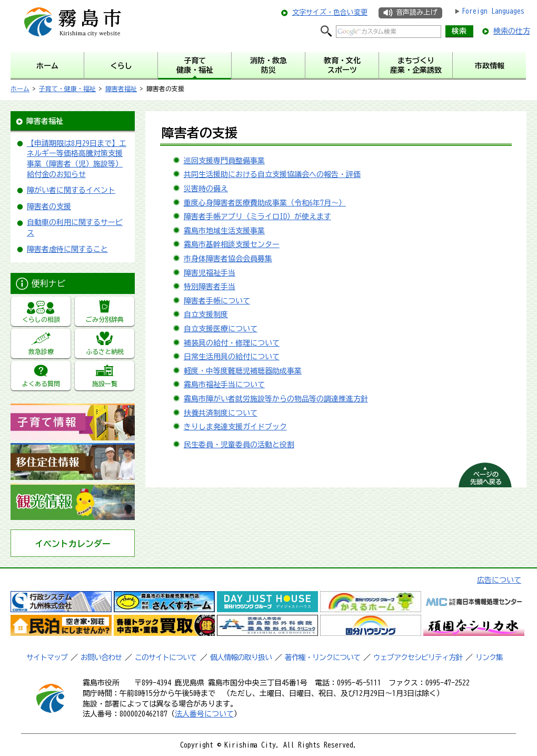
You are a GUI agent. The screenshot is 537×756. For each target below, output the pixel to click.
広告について (499, 580)
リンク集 (489, 657)
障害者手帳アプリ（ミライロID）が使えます (257, 217)
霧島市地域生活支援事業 (224, 231)
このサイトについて (166, 657)
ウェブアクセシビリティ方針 (418, 657)
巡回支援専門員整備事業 (224, 161)
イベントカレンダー (73, 544)
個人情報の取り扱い (241, 657)
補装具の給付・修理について (232, 343)
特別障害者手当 (210, 287)
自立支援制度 (206, 315)
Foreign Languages (493, 11)
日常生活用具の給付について (232, 357)
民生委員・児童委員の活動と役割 (239, 445)
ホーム (20, 89)
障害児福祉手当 (210, 273)
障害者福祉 (121, 89)
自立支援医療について (221, 329)
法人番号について (204, 714)
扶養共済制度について (221, 413)
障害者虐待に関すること (67, 249)
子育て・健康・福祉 (67, 89)
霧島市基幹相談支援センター (232, 244)
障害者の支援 (49, 207)
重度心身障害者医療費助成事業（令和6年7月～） (265, 203)
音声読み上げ (416, 12)
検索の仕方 (512, 31)
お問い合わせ (101, 657)
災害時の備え (206, 189)
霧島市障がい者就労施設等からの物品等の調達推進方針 (276, 399)
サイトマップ (47, 657)
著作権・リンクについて (322, 657)
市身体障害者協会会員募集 (228, 259)
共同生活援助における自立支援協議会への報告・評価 (272, 174)
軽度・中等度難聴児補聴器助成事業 (243, 371)
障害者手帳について (217, 301)
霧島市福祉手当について (224, 385)
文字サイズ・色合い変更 (330, 12)
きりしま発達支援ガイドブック (235, 427)
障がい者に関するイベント (71, 190)
